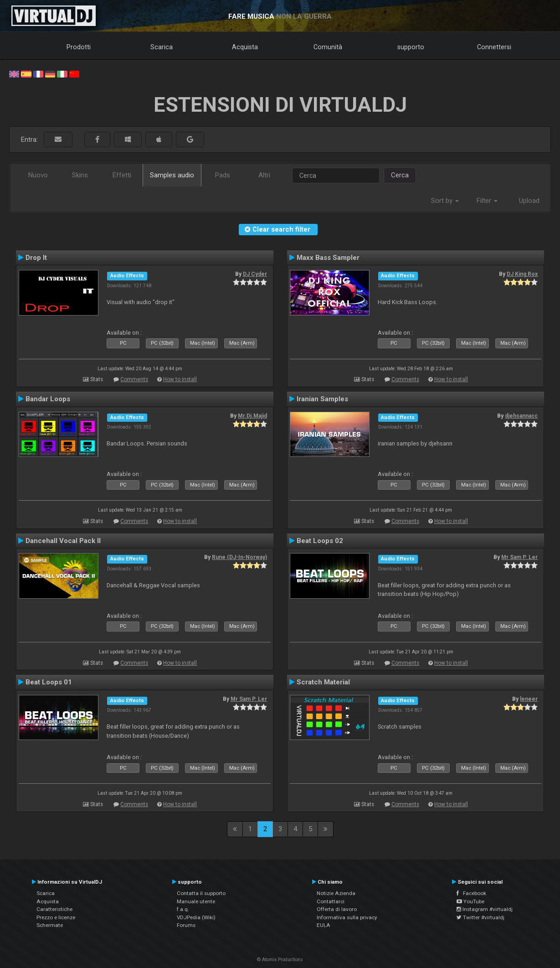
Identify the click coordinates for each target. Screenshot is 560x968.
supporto (411, 47)
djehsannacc (521, 416)
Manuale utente (196, 901)
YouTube (470, 901)
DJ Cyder (255, 274)
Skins (80, 175)
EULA (324, 925)
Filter (487, 201)
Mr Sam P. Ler (519, 557)
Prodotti (79, 47)
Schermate (50, 925)
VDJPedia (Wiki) (196, 917)
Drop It (36, 258)
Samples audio (172, 175)
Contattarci (331, 901)
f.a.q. (183, 909)
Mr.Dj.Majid (252, 416)
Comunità (328, 47)
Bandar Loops (48, 399)
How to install (180, 379)
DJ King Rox (522, 274)
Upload (529, 201)
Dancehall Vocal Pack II (63, 541)
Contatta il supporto (201, 893)
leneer (529, 699)
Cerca (400, 175)
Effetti (122, 175)
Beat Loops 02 (320, 541)
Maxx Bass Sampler (328, 258)
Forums (186, 925)
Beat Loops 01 (49, 682)
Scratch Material (323, 682)
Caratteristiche (54, 909)
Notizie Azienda (336, 893)
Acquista (245, 47)
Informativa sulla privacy (347, 917)
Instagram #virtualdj (485, 909)
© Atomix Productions (280, 960)
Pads (223, 175)
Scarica (162, 47)
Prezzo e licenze (56, 917)
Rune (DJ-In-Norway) (239, 557)
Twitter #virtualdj (480, 917)
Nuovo (38, 175)
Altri (264, 175)
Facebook (471, 893)
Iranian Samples (322, 399)
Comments (134, 379)
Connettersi (494, 47)
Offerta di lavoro (337, 909)
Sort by (445, 201)
